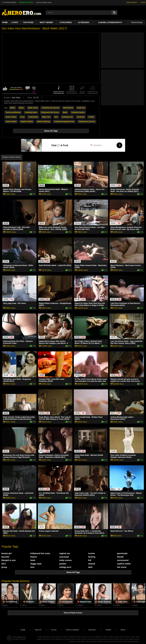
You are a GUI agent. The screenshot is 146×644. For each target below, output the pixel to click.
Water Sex (46, 117)
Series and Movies (13, 112)
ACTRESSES (84, 22)
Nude (65, 112)
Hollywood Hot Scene (50, 112)
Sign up (38, 630)
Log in (54, 630)
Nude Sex (81, 108)
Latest (15, 22)
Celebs (91, 117)
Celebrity (81, 117)
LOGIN (143, 2)
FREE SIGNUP (132, 2)
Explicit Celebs (27, 122)
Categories (66, 22)
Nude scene (33, 108)
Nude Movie (68, 108)
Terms (108, 630)
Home (5, 22)
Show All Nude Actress (73, 613)
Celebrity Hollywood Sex (64, 122)
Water (21, 108)
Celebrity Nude (31, 112)
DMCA (123, 630)
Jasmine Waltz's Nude (44, 2)
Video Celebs (11, 122)
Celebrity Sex (67, 117)
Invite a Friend (72, 630)
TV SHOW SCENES (9, 2)
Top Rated (28, 22)
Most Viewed (46, 22)
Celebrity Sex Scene (87, 122)
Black (13, 108)
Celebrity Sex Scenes (50, 108)
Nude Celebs (11, 117)
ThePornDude (137, 22)
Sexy (22, 117)
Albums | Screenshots (110, 22)
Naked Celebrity (44, 122)
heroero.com (21, 637)
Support (92, 630)
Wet (56, 117)
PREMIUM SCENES (26, 2)
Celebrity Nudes (78, 112)
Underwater (33, 117)
